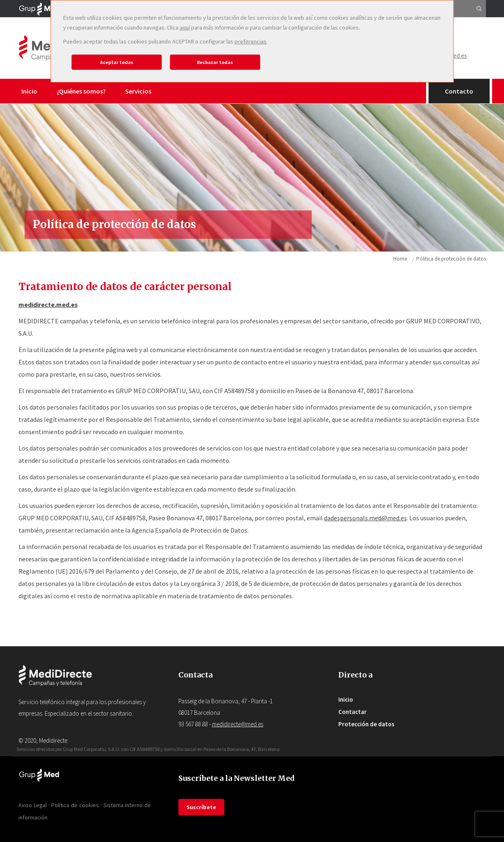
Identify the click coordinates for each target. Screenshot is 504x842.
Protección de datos (366, 724)
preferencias (251, 41)
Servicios (138, 91)
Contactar (352, 712)
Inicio (29, 91)
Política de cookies (75, 805)
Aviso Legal (33, 805)
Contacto (459, 91)
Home (400, 259)
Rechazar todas (215, 62)
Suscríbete (201, 807)
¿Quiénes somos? (81, 91)
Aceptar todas (117, 62)
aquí (185, 27)
